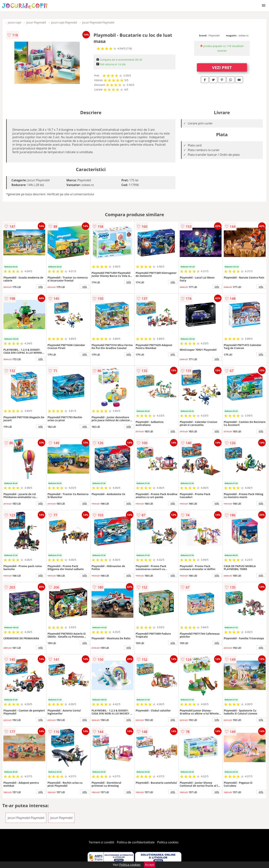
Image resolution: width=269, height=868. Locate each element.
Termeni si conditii (102, 842)
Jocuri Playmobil (36, 22)
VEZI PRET (222, 67)
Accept (150, 865)
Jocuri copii (14, 22)
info (41, 287)
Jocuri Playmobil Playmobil (98, 22)
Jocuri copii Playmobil (64, 22)
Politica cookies (168, 842)
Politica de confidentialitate (136, 842)
